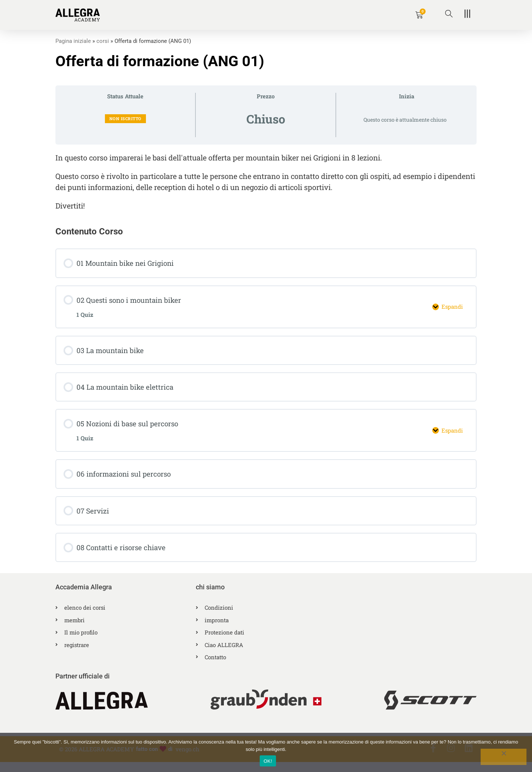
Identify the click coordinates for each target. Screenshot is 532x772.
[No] (504, 757)
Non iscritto (125, 118)
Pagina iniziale (73, 41)
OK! (268, 761)
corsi (103, 41)
